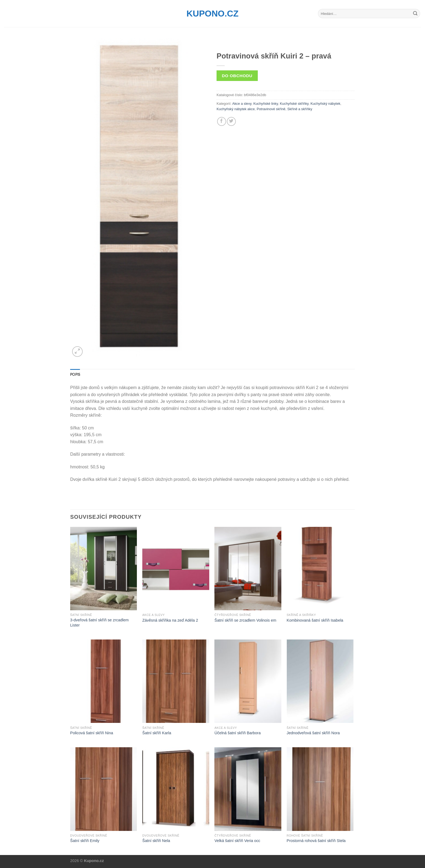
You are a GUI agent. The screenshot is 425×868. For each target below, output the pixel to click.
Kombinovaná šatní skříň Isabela (315, 620)
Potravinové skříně (271, 109)
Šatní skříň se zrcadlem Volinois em (245, 620)
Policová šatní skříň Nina (92, 733)
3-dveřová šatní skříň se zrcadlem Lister (99, 623)
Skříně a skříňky (300, 109)
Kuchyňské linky (266, 104)
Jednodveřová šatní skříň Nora (313, 733)
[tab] (75, 374)
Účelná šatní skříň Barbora (237, 733)
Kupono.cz (212, 14)
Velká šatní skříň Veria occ (237, 841)
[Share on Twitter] (231, 121)
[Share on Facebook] (222, 121)
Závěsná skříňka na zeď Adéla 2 (170, 620)
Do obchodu (237, 76)
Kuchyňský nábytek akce (236, 109)
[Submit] (415, 14)
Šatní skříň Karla (157, 733)
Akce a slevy (242, 104)
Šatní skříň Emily (85, 841)
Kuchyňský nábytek (325, 104)
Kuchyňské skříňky (294, 104)
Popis (75, 374)
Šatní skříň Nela (156, 841)
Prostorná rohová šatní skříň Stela (316, 841)
